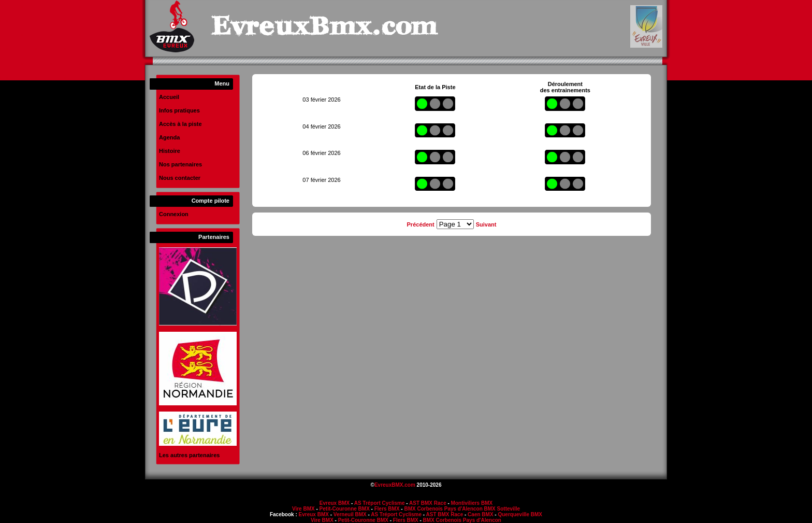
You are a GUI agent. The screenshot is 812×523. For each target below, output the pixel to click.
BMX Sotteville (502, 509)
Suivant (486, 224)
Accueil (169, 97)
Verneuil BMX (350, 514)
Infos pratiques (179, 110)
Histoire (170, 151)
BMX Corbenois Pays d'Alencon (443, 509)
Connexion (174, 214)
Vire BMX (303, 509)
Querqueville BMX (520, 514)
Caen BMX (480, 514)
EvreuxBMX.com (395, 485)
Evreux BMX (335, 503)
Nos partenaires (180, 164)
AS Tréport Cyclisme (380, 503)
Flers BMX (387, 509)
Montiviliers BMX (472, 503)
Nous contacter (180, 178)
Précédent (421, 224)
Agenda (169, 137)
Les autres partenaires (189, 455)
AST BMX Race (428, 503)
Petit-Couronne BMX (345, 509)
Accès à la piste (180, 124)
